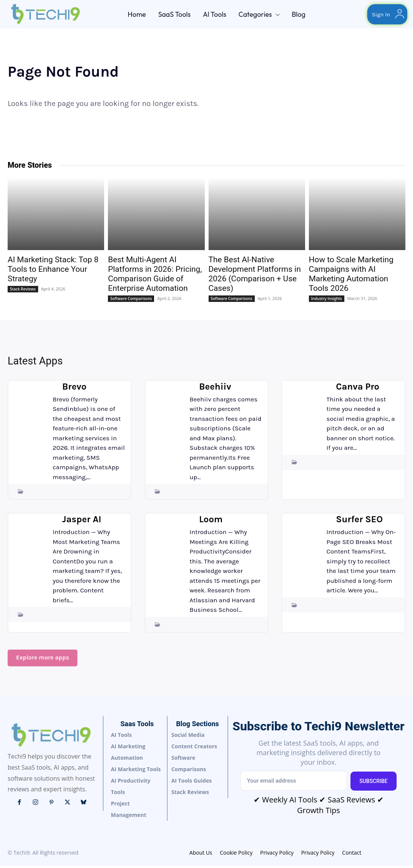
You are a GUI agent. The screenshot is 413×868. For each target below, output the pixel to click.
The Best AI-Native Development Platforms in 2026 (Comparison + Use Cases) (255, 276)
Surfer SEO (359, 520)
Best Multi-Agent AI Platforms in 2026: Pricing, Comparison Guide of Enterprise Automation (155, 276)
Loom (211, 520)
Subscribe (374, 783)
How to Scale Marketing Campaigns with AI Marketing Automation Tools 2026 (351, 276)
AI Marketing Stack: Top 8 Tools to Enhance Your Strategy (53, 271)
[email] (293, 783)
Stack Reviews (23, 291)
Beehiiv (215, 388)
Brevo (74, 388)
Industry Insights (327, 301)
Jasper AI (82, 520)
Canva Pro (358, 388)
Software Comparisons (131, 301)
